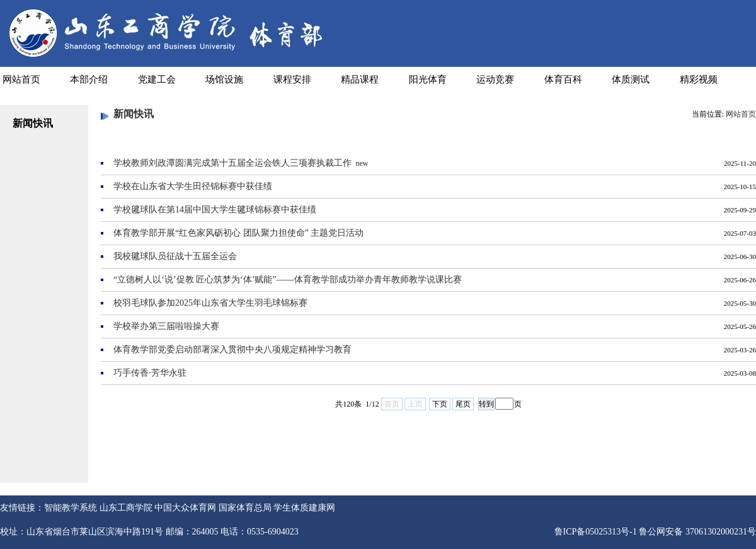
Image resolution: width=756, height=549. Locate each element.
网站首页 (741, 114)
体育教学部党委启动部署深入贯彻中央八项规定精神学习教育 (232, 350)
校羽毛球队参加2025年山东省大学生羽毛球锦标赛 (210, 303)
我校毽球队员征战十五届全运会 (175, 256)
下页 (440, 404)
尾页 (463, 404)
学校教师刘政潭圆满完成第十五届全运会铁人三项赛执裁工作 (232, 163)
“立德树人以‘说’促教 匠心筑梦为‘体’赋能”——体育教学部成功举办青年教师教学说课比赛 (288, 280)
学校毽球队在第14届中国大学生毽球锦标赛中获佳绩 (215, 210)
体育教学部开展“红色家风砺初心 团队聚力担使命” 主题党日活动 (238, 233)
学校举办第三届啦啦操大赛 (166, 326)
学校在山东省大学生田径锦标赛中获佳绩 (193, 186)
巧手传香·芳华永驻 (150, 373)
